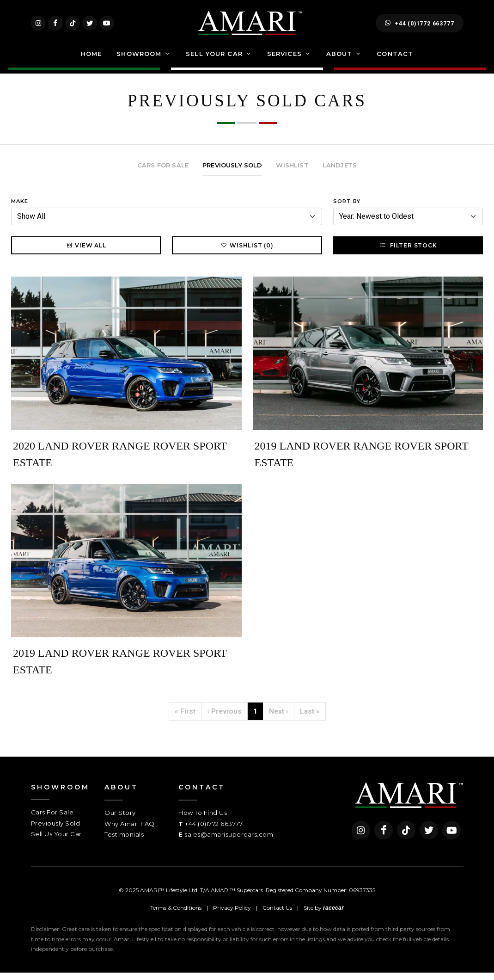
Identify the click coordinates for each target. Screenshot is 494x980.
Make (20, 209)
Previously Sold (56, 831)
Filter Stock (408, 253)
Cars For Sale (52, 820)
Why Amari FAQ (130, 831)
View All (86, 253)
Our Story (120, 820)
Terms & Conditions (176, 915)
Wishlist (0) (247, 253)
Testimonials (124, 842)
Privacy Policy (232, 915)
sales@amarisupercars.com (229, 842)
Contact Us (277, 915)
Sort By (347, 209)
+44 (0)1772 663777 (419, 27)
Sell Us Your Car (56, 841)
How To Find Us (203, 820)
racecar (333, 915)
